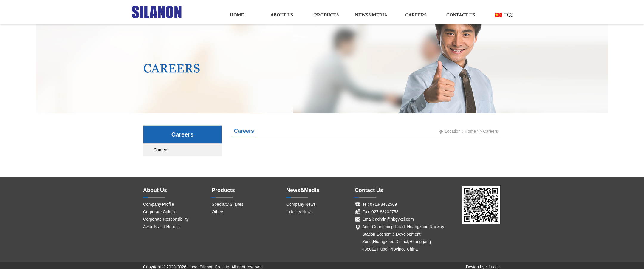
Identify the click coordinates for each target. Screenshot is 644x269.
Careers (416, 15)
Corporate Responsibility (166, 219)
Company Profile (159, 204)
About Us (282, 15)
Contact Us (461, 15)
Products (327, 15)
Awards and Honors (161, 227)
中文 (508, 15)
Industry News (299, 212)
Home (237, 15)
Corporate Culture (160, 212)
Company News (301, 204)
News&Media (371, 15)
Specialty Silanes (228, 204)
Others (218, 212)
